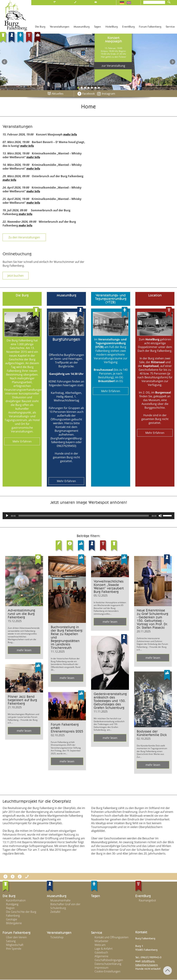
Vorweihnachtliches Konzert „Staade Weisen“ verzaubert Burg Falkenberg (109, 587)
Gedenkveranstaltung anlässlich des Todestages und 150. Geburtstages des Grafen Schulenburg (110, 701)
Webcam (100, 945)
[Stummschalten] (160, 516)
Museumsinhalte (60, 901)
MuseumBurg (57, 896)
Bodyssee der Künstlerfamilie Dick (152, 733)
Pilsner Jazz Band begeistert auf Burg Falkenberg (22, 700)
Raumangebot (147, 901)
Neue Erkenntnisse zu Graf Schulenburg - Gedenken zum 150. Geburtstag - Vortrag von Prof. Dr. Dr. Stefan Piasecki (152, 619)
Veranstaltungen (59, 933)
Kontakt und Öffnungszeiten (111, 938)
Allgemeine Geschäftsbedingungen (109, 958)
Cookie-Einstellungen (107, 972)
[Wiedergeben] (7, 516)
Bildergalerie (14, 924)
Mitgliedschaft (15, 945)
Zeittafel (55, 912)
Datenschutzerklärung (108, 964)
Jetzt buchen (16, 276)
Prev (4, 62)
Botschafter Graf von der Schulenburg (65, 907)
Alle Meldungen (88, 787)
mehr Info (70, 134)
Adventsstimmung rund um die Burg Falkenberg (21, 614)
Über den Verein (16, 938)
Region (10, 908)
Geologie (12, 920)
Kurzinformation (16, 901)
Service (97, 933)
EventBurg (143, 896)
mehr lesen (24, 650)
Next (173, 62)
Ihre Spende (14, 949)
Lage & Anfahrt (104, 949)
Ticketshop (57, 938)
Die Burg (9, 896)
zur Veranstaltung (113, 66)
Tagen (96, 896)
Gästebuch (101, 953)
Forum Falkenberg (17, 933)
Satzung (11, 941)
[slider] (84, 516)
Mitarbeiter (101, 941)
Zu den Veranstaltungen (24, 237)
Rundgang (12, 905)
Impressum (101, 968)
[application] (88, 516)
